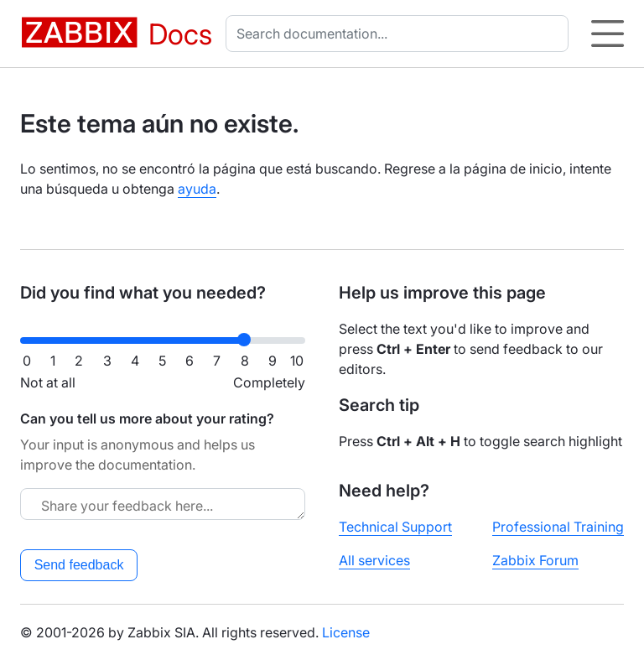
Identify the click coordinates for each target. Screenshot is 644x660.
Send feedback (79, 565)
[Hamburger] (608, 34)
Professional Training (558, 527)
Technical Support (395, 527)
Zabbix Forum (535, 560)
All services (374, 560)
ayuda (197, 189)
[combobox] (400, 34)
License (346, 632)
